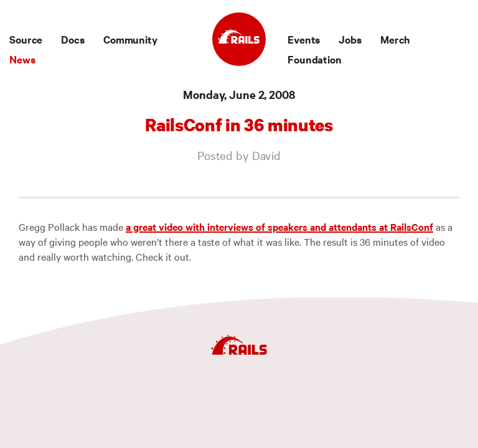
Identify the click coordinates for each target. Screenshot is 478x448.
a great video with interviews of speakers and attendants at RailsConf (279, 226)
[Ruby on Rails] (239, 39)
